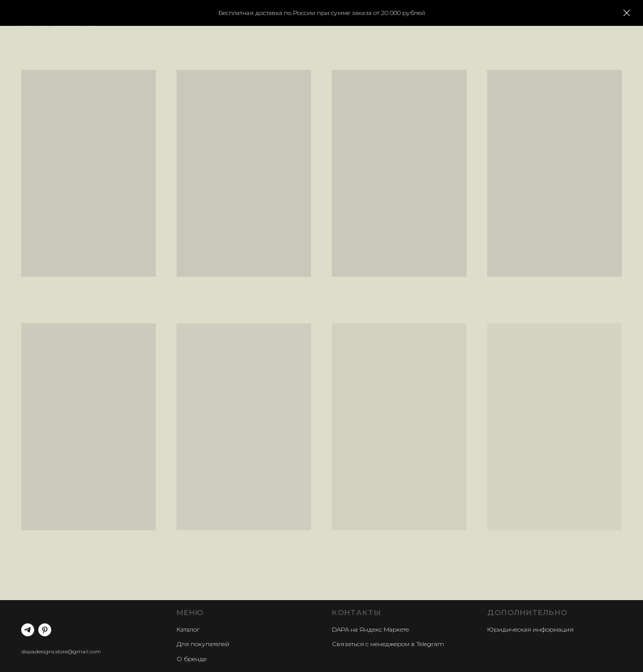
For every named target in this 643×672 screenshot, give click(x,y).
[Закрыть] (627, 13)
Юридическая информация (530, 629)
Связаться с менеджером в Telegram (388, 644)
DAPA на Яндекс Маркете (370, 629)
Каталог (188, 629)
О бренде (192, 659)
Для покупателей (203, 644)
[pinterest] (45, 630)
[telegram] (28, 630)
